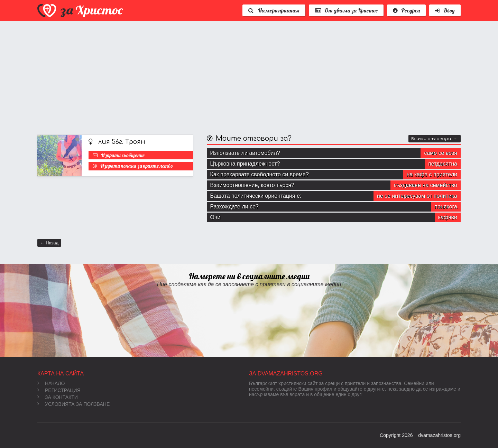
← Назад (49, 243)
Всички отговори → (434, 139)
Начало (51, 383)
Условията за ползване (73, 404)
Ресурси (406, 10)
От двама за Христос (346, 10)
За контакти (58, 397)
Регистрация (59, 390)
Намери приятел (274, 10)
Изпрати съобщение (123, 155)
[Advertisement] (245, 76)
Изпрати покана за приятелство (137, 166)
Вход (445, 10)
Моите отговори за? (254, 138)
